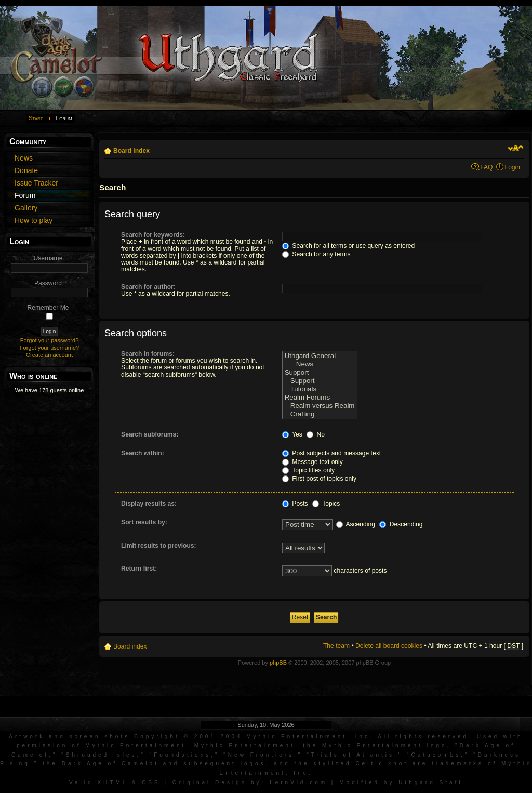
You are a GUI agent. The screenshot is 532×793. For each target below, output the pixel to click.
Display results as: (149, 504)
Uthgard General (320, 356)
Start (36, 118)
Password (48, 283)
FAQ (486, 167)
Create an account (49, 355)
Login (512, 167)
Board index (131, 151)
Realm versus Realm (320, 406)
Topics (326, 504)
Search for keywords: (153, 235)
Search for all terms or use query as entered (348, 246)
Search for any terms (316, 254)
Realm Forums (320, 398)
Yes (292, 434)
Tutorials (320, 389)
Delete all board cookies (389, 646)
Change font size (516, 148)
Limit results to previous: (158, 546)
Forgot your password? (50, 340)
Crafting (320, 414)
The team (336, 646)
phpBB (278, 663)
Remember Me (48, 308)
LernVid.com (298, 782)
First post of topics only (319, 479)
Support (320, 373)
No (316, 434)
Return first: (139, 569)
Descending (401, 524)
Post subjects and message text (331, 453)
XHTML (112, 782)
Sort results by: (144, 522)
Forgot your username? (49, 348)
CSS (151, 782)
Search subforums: (150, 434)
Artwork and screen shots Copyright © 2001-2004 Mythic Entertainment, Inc (189, 737)
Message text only (312, 462)
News (320, 364)
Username (48, 258)
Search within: (143, 453)
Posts (295, 504)
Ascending (356, 524)
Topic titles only (308, 470)
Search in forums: (148, 354)
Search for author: (148, 287)
